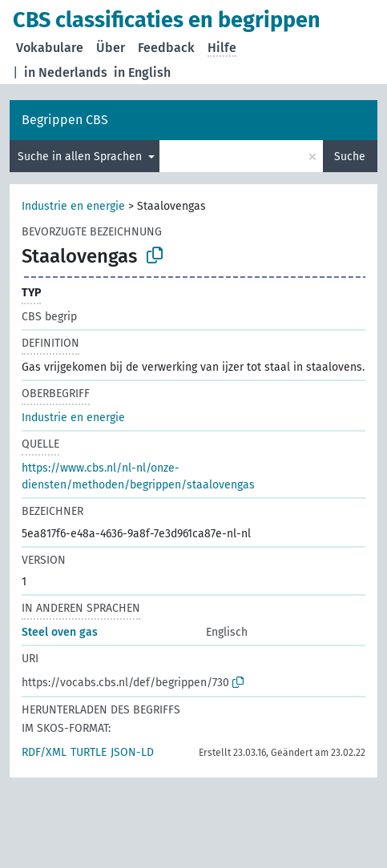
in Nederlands (66, 72)
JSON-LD (132, 752)
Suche (350, 157)
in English (142, 72)
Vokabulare (50, 48)
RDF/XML (44, 752)
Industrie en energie (73, 206)
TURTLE (89, 752)
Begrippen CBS (65, 120)
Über (111, 48)
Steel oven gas (60, 632)
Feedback (166, 48)
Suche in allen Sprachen (81, 157)
